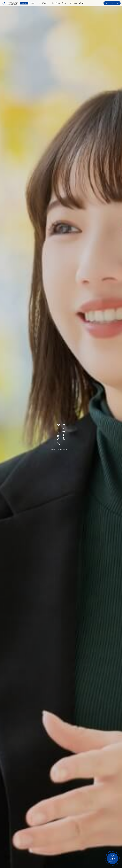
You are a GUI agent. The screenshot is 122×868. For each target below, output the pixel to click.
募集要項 (82, 3)
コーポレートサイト (112, 3)
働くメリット (46, 3)
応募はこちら (112, 858)
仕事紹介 (65, 3)
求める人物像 (56, 3)
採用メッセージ (36, 3)
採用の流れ (73, 3)
